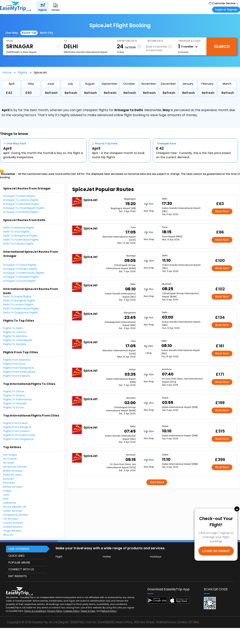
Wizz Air (8, 535)
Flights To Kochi (13, 407)
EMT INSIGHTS (18, 576)
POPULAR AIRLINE (19, 562)
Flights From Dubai (15, 423)
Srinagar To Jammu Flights (21, 200)
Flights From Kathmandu (19, 435)
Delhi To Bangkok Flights (19, 300)
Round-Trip (29, 33)
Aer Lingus (10, 455)
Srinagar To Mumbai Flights (21, 204)
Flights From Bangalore (19, 368)
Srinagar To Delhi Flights (19, 196)
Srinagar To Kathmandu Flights (24, 273)
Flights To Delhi (13, 328)
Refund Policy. (109, 611)
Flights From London (16, 431)
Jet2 (6, 495)
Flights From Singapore (19, 439)
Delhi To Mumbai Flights (19, 228)
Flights (23, 72)
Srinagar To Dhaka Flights (20, 269)
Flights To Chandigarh (18, 340)
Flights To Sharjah (15, 403)
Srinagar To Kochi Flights (20, 281)
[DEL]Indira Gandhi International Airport (85, 52)
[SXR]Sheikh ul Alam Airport (21, 52)
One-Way (12, 33)
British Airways (13, 471)
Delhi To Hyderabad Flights (21, 240)
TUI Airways (11, 519)
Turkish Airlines (13, 523)
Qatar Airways (13, 511)
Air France (10, 459)
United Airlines (13, 527)
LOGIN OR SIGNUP (216, 551)
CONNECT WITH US (21, 569)
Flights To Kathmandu (17, 399)
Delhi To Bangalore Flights (20, 236)
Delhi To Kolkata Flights (18, 244)
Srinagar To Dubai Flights (20, 265)
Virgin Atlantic (12, 531)
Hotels (107, 557)
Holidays (156, 557)
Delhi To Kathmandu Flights (21, 308)
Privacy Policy (55, 611)
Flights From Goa (14, 364)
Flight (59, 557)
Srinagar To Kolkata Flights (21, 212)
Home (7, 72)
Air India (9, 463)
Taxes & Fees (88, 611)
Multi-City (46, 33)
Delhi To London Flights (18, 304)
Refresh (51, 93)
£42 (9, 93)
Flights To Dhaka (14, 395)
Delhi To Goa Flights (16, 232)
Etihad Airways (13, 487)
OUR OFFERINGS (19, 549)
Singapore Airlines (16, 515)
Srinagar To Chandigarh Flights (24, 208)
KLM (6, 499)
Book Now (222, 211)
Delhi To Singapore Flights (20, 312)
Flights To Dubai (14, 391)
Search (222, 46)
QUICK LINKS (16, 556)
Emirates (9, 483)
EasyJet (8, 479)
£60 (29, 93)
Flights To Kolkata (15, 344)
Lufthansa (10, 503)
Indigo (7, 491)
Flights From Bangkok (17, 427)
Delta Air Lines (12, 475)
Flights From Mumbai (17, 360)
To (65, 41)
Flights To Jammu (15, 332)
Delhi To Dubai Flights (17, 296)
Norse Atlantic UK (15, 507)
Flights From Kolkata (16, 376)
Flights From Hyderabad (19, 372)
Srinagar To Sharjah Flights (21, 277)
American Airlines (15, 467)
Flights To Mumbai (15, 336)
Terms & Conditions (35, 611)
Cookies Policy (71, 611)
